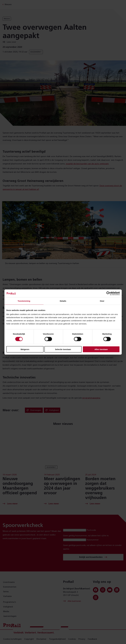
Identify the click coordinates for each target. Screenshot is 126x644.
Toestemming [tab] (24, 301)
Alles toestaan (101, 349)
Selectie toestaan (63, 349)
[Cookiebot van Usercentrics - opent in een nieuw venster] (108, 293)
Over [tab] (102, 301)
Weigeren (25, 349)
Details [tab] (63, 301)
